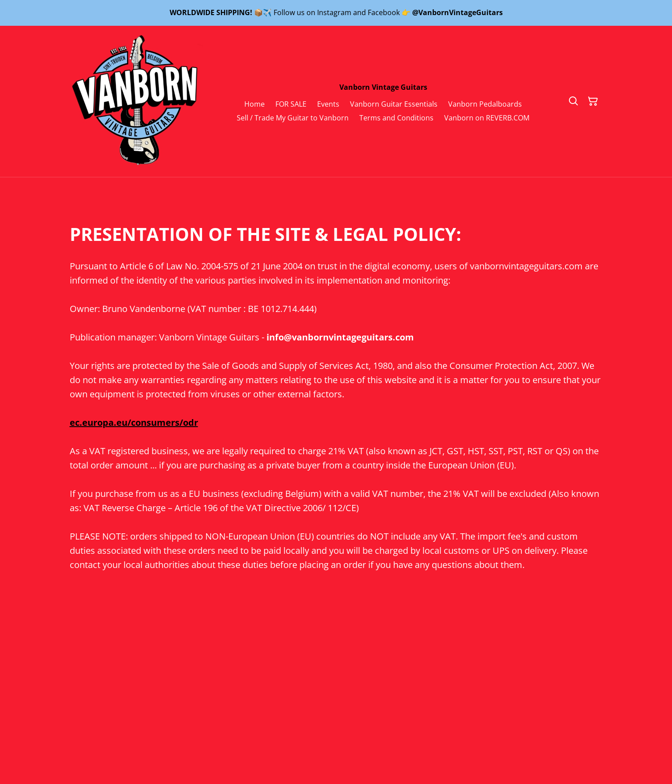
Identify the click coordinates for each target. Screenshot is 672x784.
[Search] (573, 101)
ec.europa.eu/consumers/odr (134, 422)
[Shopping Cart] (593, 101)
